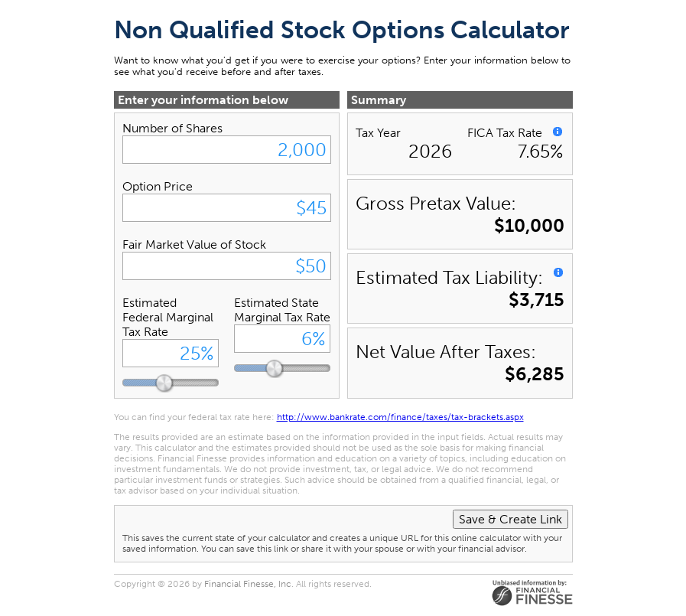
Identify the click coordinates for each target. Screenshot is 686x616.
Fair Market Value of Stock (194, 244)
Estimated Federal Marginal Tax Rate (168, 317)
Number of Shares (172, 128)
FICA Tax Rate (505, 133)
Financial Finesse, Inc (248, 584)
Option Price (158, 186)
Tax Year (378, 133)
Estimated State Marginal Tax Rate (282, 310)
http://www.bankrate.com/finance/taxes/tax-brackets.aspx (400, 417)
